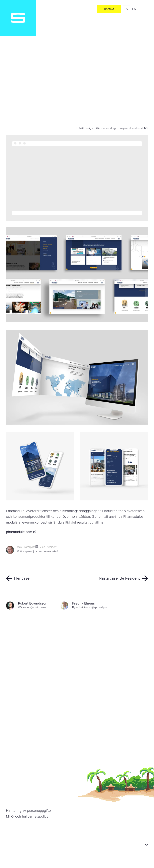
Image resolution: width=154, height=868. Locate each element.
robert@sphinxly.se (35, 607)
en (134, 9)
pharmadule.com (21, 532)
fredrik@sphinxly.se (96, 607)
